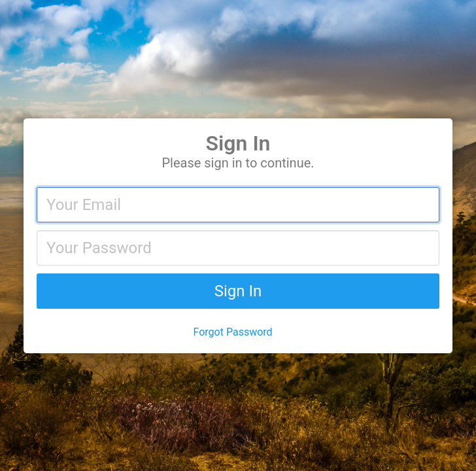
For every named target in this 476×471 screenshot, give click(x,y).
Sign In (238, 291)
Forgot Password (233, 332)
